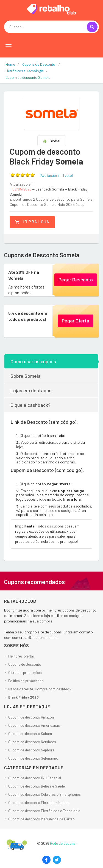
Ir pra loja (32, 222)
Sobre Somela (26, 376)
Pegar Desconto (76, 279)
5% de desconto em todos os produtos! (28, 316)
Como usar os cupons (33, 361)
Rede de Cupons (63, 843)
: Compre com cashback (40, 689)
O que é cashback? (30, 405)
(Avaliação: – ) (56, 175)
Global (51, 141)
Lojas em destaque (31, 390)
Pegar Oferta (76, 321)
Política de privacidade (26, 681)
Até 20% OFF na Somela (24, 275)
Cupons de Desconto (25, 664)
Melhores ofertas (22, 656)
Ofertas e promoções (25, 673)
